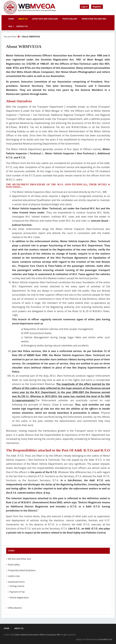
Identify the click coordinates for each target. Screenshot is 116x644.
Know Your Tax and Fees (94, 19)
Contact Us (22, 26)
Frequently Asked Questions (22, 570)
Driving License (17, 586)
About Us (23, 19)
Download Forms (16, 582)
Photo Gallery (70, 19)
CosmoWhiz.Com (105, 639)
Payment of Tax (17, 592)
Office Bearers (15, 608)
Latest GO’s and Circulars (45, 19)
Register (97, 7)
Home (11, 19)
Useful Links (14, 576)
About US (19, 628)
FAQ (10, 26)
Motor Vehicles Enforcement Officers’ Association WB (37, 635)
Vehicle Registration (19, 598)
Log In (85, 7)
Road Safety (14, 565)
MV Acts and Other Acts (20, 559)
